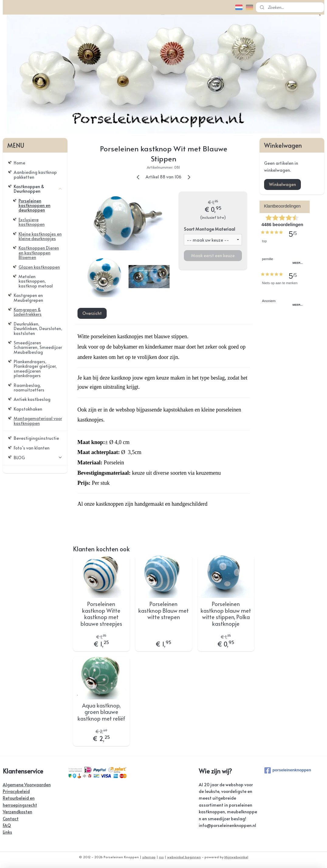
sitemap (149, 857)
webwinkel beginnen (184, 857)
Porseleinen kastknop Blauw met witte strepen (163, 610)
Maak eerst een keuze (213, 255)
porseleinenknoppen (288, 770)
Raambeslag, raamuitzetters (29, 387)
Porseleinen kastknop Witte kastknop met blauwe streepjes (101, 614)
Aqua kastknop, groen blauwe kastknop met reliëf (101, 712)
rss (161, 857)
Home (19, 163)
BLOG (38, 458)
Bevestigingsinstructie (36, 438)
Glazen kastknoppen (39, 267)
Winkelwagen (282, 184)
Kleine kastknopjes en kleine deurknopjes (40, 236)
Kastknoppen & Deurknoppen (38, 189)
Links (7, 832)
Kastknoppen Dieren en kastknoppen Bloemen (39, 253)
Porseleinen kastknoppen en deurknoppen (34, 205)
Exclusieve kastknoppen (32, 222)
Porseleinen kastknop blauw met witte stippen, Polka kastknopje (226, 614)
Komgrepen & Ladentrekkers (28, 312)
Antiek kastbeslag (32, 399)
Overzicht (92, 313)
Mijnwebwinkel (236, 857)
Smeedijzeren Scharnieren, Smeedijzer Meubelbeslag (38, 347)
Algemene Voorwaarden (27, 785)
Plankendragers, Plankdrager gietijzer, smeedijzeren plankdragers (35, 369)
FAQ (7, 825)
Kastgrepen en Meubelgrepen (28, 298)
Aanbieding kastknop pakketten (35, 174)
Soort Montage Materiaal (210, 229)
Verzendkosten (17, 812)
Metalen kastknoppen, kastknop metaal (36, 281)
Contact (11, 819)
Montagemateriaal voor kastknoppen (38, 421)
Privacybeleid (16, 791)
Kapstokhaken (28, 409)
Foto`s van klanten (32, 448)
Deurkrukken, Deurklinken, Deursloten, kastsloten (38, 329)
